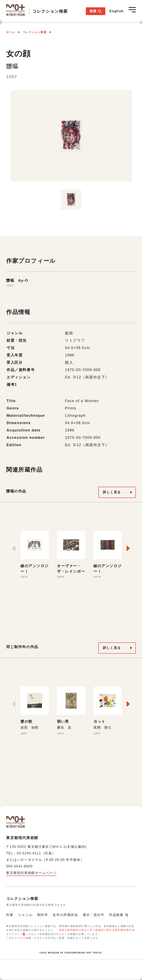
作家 (10, 915)
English (116, 11)
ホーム (11, 32)
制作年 (43, 915)
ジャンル (25, 915)
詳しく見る (112, 492)
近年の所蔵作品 (65, 915)
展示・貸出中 (94, 915)
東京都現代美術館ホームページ (31, 873)
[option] (71, 138)
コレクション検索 (35, 32)
